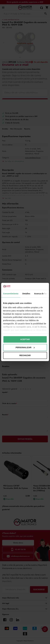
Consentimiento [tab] (11, 294)
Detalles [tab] (26, 294)
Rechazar (25, 355)
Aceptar (25, 339)
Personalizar (25, 347)
